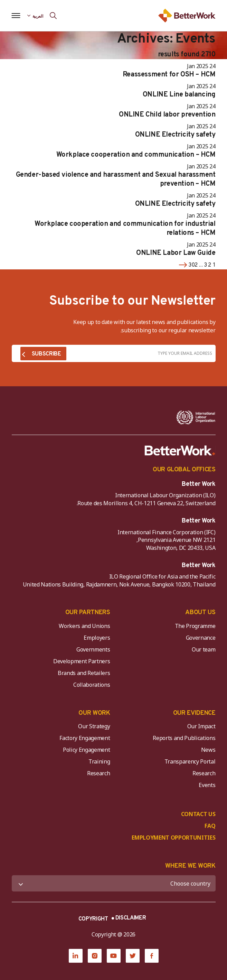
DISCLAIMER (131, 918)
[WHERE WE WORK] (114, 883)
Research (204, 773)
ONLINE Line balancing (179, 95)
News (208, 750)
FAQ (210, 826)
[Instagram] (95, 956)
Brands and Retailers (84, 673)
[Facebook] (152, 956)
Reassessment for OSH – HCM (169, 75)
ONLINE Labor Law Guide (176, 253)
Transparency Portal (190, 761)
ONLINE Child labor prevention (167, 115)
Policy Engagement (85, 750)
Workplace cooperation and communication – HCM (136, 155)
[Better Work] (180, 451)
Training (99, 761)
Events (207, 785)
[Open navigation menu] (16, 16)
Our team (204, 649)
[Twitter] (133, 956)
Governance (201, 638)
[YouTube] (114, 956)
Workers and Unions (84, 626)
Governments (93, 649)
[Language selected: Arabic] (35, 16)
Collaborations (92, 685)
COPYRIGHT (93, 919)
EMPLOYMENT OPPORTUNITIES (173, 838)
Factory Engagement (85, 738)
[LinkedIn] (76, 956)
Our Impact (201, 726)
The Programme (195, 626)
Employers (97, 638)
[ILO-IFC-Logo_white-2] (196, 417)
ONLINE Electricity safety (175, 135)
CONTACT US (198, 814)
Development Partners (82, 661)
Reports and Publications (184, 738)
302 (193, 265)
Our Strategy (94, 726)
